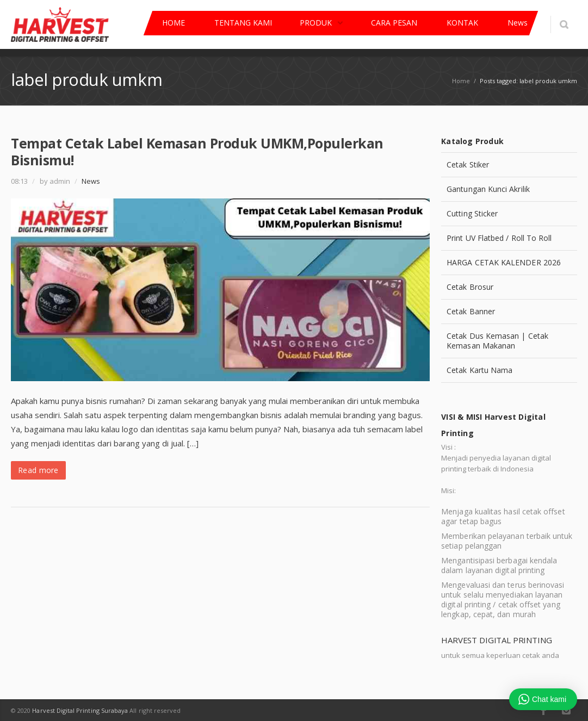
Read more (38, 470)
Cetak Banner (471, 311)
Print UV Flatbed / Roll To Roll (499, 238)
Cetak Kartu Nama (479, 370)
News (91, 181)
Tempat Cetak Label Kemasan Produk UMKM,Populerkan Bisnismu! (197, 151)
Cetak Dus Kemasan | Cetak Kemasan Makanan (497, 341)
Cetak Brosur (470, 287)
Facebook (543, 710)
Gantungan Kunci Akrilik (488, 189)
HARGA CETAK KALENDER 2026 (504, 262)
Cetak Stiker (468, 164)
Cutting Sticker (472, 213)
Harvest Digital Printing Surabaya (80, 710)
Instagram (566, 710)
